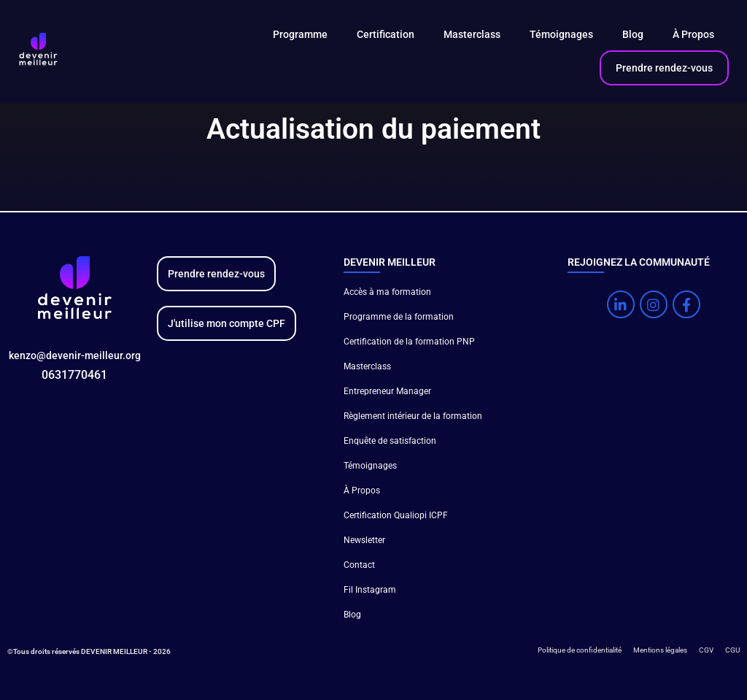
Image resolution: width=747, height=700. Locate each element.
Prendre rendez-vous (664, 68)
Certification (386, 34)
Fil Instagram (370, 590)
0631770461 (74, 375)
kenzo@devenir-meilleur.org (75, 355)
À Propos (693, 34)
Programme (300, 34)
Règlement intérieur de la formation (413, 416)
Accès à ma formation (387, 292)
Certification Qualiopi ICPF (396, 515)
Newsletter (364, 540)
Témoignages (561, 34)
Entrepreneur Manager (387, 391)
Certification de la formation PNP (409, 342)
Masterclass (472, 34)
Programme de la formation (399, 317)
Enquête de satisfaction (390, 441)
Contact (359, 565)
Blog (633, 34)
